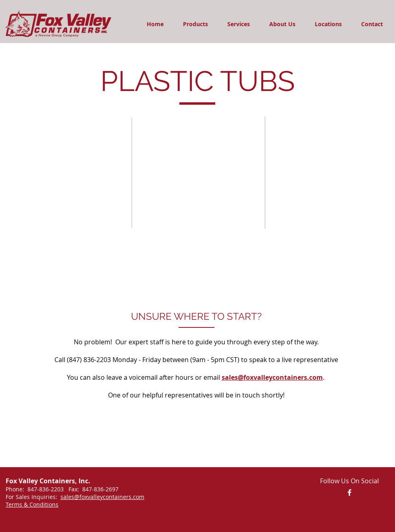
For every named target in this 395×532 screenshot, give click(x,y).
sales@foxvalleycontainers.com (272, 377)
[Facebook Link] (349, 493)
